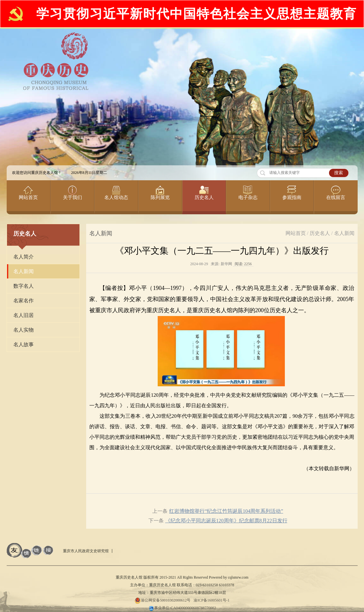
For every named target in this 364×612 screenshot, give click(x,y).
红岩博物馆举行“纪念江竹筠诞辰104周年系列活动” (226, 511)
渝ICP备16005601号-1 (212, 600)
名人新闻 (344, 233)
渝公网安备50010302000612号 (162, 600)
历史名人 (320, 233)
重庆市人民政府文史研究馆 (86, 551)
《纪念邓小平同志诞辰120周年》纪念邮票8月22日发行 (226, 521)
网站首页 (296, 233)
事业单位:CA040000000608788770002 (182, 608)
